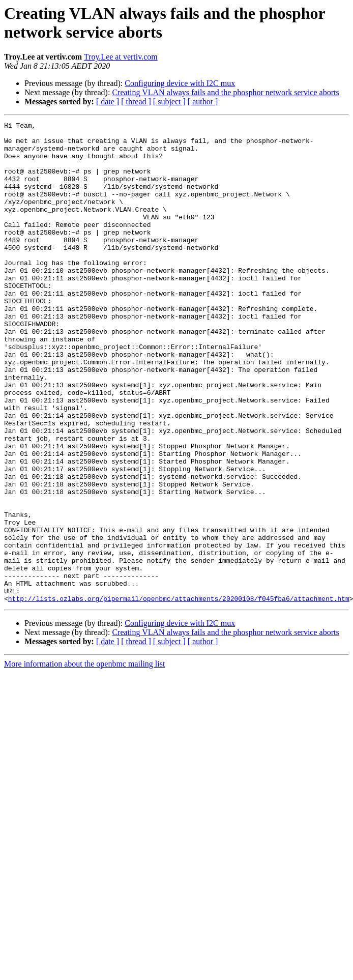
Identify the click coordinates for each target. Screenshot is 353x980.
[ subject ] (169, 102)
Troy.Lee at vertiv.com (121, 57)
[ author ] (203, 102)
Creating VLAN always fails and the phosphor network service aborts (225, 92)
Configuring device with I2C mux (180, 83)
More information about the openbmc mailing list (84, 760)
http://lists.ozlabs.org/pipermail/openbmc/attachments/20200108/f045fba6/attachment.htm (179, 695)
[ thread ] (136, 102)
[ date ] (108, 102)
